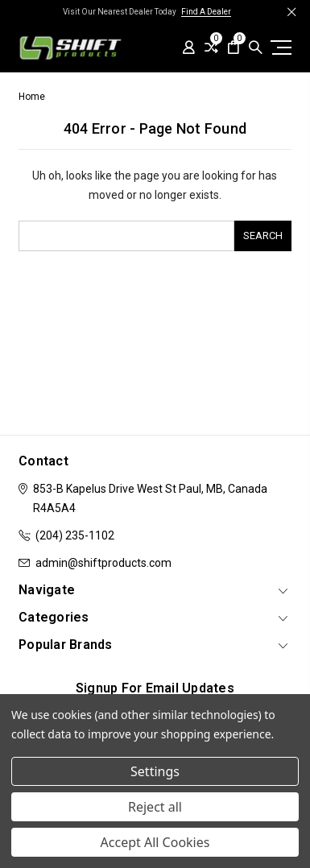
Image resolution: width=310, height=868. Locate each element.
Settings (155, 771)
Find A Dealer (206, 12)
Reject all (155, 807)
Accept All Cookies (155, 842)
